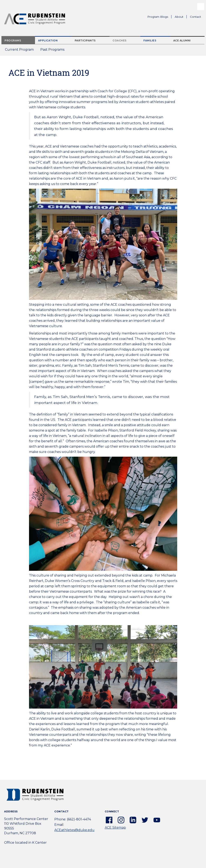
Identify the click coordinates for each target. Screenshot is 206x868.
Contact (196, 17)
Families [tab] (150, 40)
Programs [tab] (13, 40)
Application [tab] (48, 40)
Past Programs (54, 51)
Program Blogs (158, 17)
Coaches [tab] (120, 40)
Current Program (19, 50)
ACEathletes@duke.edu (74, 830)
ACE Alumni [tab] (182, 40)
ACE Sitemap (115, 828)
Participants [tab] (85, 40)
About (181, 17)
